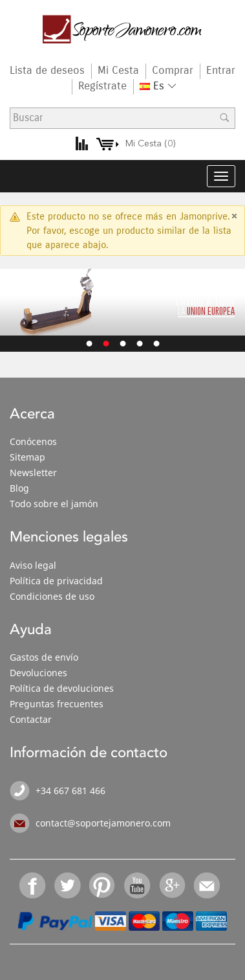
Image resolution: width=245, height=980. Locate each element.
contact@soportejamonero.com (103, 823)
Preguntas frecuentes (57, 704)
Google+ (173, 885)
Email (208, 885)
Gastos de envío (44, 657)
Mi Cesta (118, 71)
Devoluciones (38, 673)
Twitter (68, 885)
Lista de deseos (47, 71)
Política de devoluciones (62, 688)
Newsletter (33, 473)
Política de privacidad (56, 581)
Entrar (221, 71)
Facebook (33, 885)
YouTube (138, 885)
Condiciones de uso (52, 596)
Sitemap (27, 457)
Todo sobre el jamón (54, 504)
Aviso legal (33, 565)
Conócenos (33, 441)
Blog (19, 488)
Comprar (173, 71)
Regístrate (102, 86)
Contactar (31, 719)
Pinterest (103, 885)
